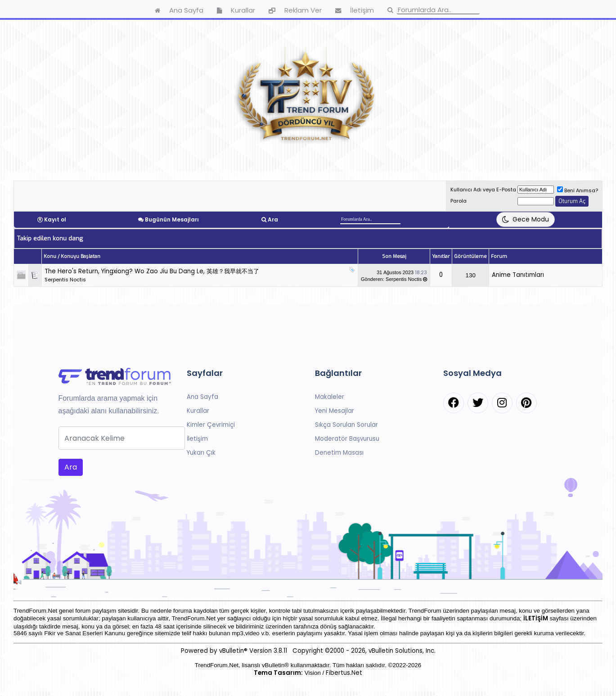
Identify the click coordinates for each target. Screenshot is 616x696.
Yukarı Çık (201, 453)
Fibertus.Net (344, 673)
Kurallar (198, 411)
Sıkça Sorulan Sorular (346, 425)
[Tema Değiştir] (526, 219)
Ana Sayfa (202, 397)
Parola (459, 201)
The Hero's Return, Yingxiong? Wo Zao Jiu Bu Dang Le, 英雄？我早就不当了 (152, 271)
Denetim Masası (339, 453)
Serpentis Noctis (65, 280)
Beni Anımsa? (578, 190)
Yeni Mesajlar (335, 411)
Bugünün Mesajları (172, 219)
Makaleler (330, 397)
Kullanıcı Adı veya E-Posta (483, 190)
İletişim (197, 439)
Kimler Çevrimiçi (211, 425)
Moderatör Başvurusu (347, 439)
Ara (273, 219)
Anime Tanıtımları (518, 275)
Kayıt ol (55, 219)
